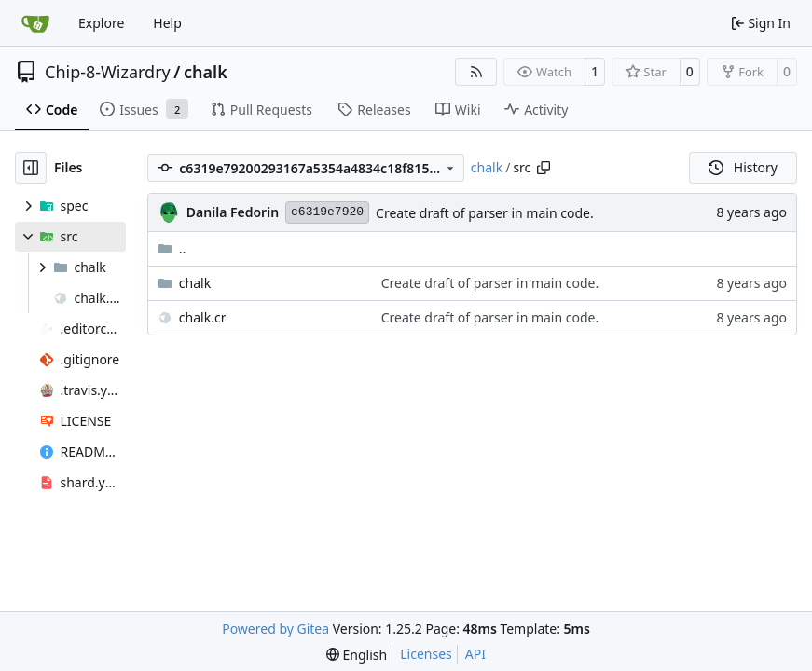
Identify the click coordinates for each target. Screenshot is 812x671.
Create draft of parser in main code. (485, 213)
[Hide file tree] (31, 168)
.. (172, 248)
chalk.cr (203, 317)
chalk (206, 72)
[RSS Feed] (476, 72)
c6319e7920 (327, 212)
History (743, 167)
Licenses (426, 654)
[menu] (357, 655)
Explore (101, 23)
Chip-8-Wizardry (108, 72)
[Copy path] (544, 168)
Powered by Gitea (275, 629)
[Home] (35, 23)
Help (167, 23)
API (475, 654)
